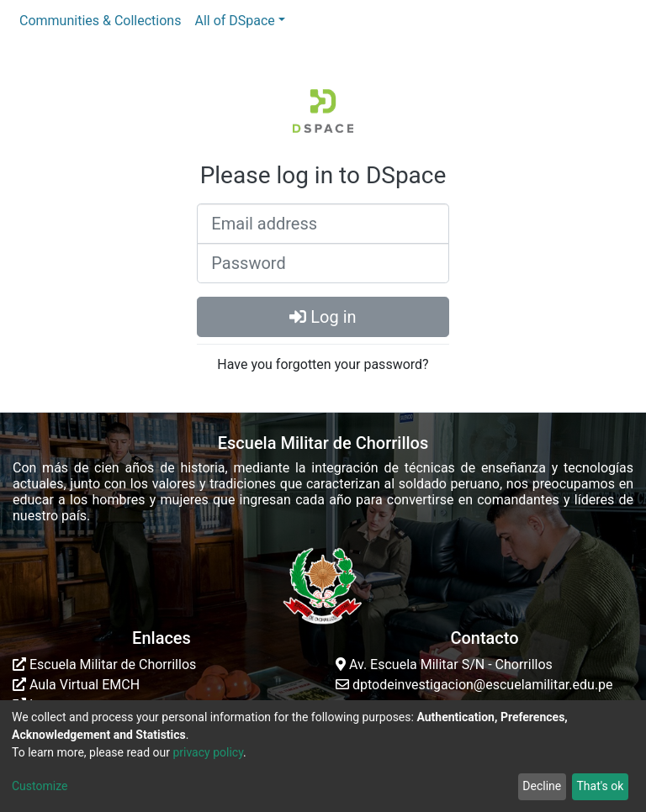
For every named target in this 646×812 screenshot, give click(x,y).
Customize (40, 786)
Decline (542, 786)
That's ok (600, 786)
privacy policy (208, 752)
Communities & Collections (100, 21)
